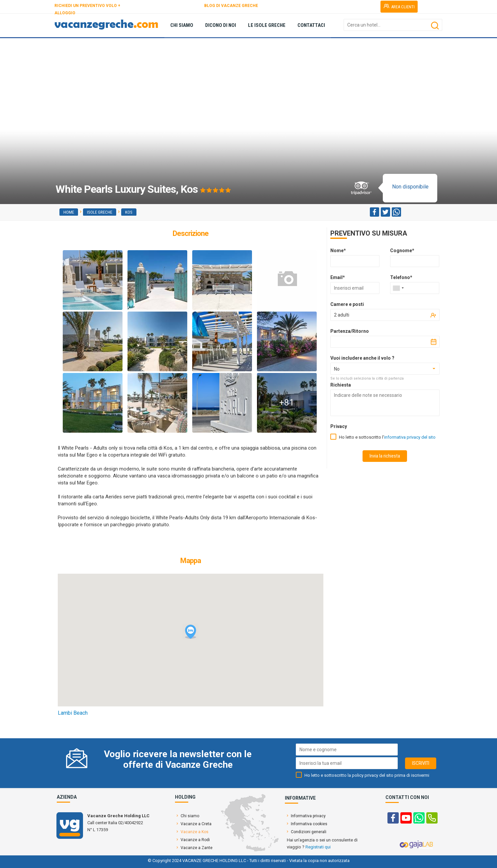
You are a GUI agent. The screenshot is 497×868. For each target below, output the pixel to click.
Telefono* (401, 277)
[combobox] (398, 288)
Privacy (339, 426)
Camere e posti (347, 304)
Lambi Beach (73, 713)
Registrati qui (318, 847)
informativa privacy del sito (410, 437)
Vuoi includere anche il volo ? (362, 358)
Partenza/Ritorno (350, 331)
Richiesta (341, 385)
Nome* (338, 251)
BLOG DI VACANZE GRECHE (231, 6)
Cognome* (402, 251)
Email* (338, 277)
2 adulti (342, 315)
